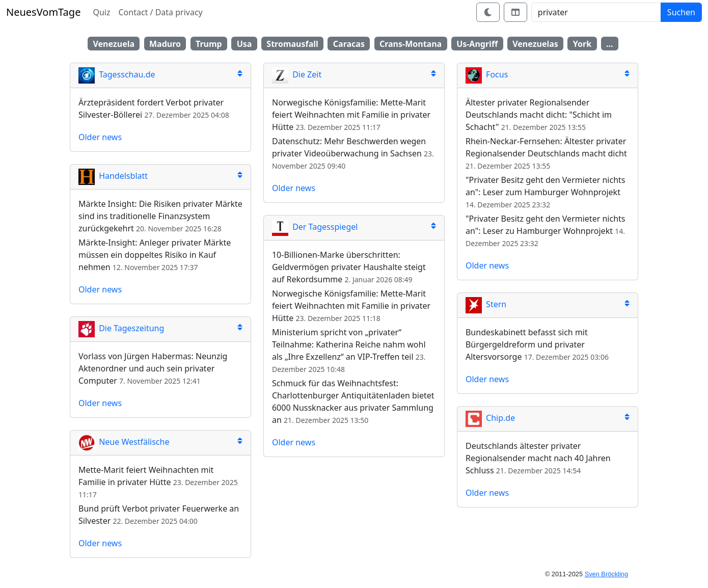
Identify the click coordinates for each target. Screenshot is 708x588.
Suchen (681, 12)
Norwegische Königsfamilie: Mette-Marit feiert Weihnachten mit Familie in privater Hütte (351, 115)
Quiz (101, 12)
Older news (100, 137)
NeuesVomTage (43, 12)
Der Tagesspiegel (315, 227)
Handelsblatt (113, 176)
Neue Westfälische (124, 442)
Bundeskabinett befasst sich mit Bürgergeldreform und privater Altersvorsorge (527, 344)
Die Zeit (297, 74)
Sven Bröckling (606, 574)
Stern (486, 304)
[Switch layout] (515, 12)
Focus (487, 74)
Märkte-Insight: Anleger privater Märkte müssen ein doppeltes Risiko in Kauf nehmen (155, 255)
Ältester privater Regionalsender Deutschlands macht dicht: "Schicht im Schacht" (539, 115)
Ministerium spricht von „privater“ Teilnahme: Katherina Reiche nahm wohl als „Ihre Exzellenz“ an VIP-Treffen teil (349, 344)
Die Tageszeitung (121, 328)
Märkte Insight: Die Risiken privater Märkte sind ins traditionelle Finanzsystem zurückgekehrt (160, 216)
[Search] (596, 12)
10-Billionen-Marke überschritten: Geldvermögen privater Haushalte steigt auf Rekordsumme (349, 267)
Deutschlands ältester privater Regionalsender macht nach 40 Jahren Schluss (538, 458)
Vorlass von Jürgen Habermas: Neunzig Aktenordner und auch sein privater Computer (153, 368)
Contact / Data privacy (160, 12)
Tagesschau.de (117, 74)
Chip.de (490, 418)
